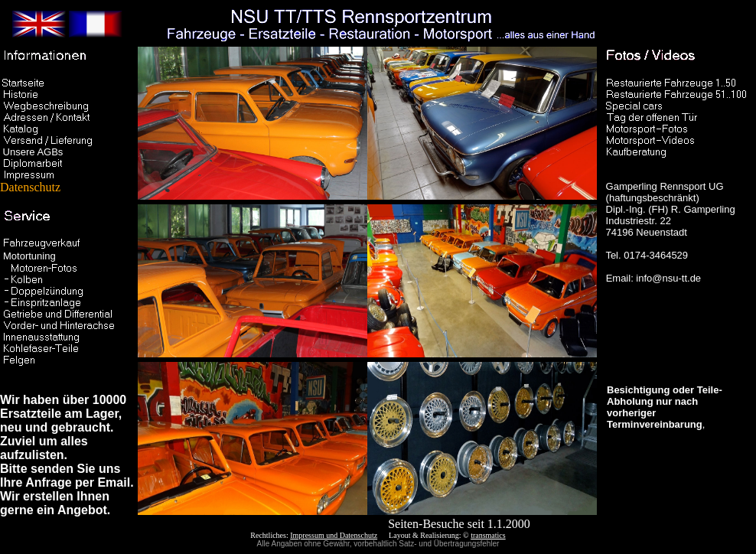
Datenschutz (57, 182)
